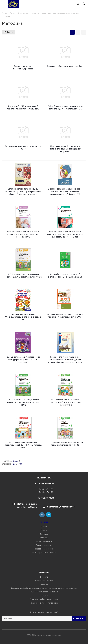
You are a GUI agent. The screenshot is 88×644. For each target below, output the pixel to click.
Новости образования (44, 549)
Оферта (44, 595)
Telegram (49, 515)
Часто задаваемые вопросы (44, 553)
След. (15, 461)
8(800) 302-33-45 (46, 483)
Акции (44, 527)
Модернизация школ (44, 581)
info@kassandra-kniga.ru (27, 504)
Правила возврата (44, 545)
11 (21, 464)
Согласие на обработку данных (44, 603)
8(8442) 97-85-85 (46, 492)
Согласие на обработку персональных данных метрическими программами (44, 588)
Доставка (44, 534)
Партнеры (44, 538)
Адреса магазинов (44, 541)
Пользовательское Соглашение (44, 592)
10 (19, 464)
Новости (44, 577)
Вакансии (44, 584)
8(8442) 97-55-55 (46, 489)
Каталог (44, 522)
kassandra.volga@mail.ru (27, 507)
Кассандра (44, 572)
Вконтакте (42, 515)
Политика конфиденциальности (44, 599)
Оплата (44, 530)
